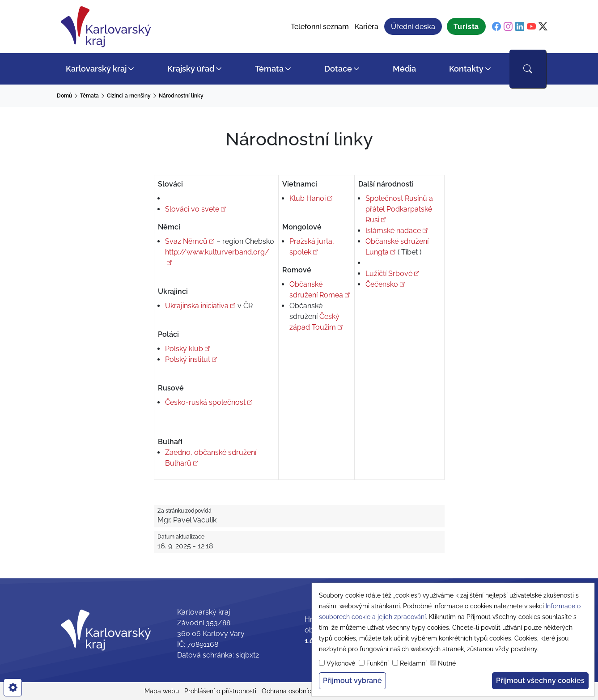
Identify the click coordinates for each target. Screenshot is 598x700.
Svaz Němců (190, 241)
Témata (269, 69)
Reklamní (413, 663)
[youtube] (531, 27)
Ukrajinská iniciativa (200, 306)
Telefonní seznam (320, 27)
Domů (64, 96)
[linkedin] (520, 27)
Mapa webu (162, 691)
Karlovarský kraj (96, 69)
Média (404, 69)
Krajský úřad (191, 69)
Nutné (447, 663)
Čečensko (385, 284)
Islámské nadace (397, 231)
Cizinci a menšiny (129, 96)
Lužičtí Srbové (392, 274)
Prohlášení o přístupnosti (220, 691)
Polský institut (191, 359)
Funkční (377, 663)
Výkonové (341, 663)
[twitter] (543, 27)
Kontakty (466, 69)
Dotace (338, 69)
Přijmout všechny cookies (540, 681)
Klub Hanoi (311, 198)
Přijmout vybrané (352, 681)
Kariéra (367, 27)
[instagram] (508, 27)
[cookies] (13, 687)
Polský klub (188, 349)
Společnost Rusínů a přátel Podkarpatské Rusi (399, 209)
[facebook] (496, 27)
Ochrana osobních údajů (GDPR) (308, 691)
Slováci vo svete (196, 209)
